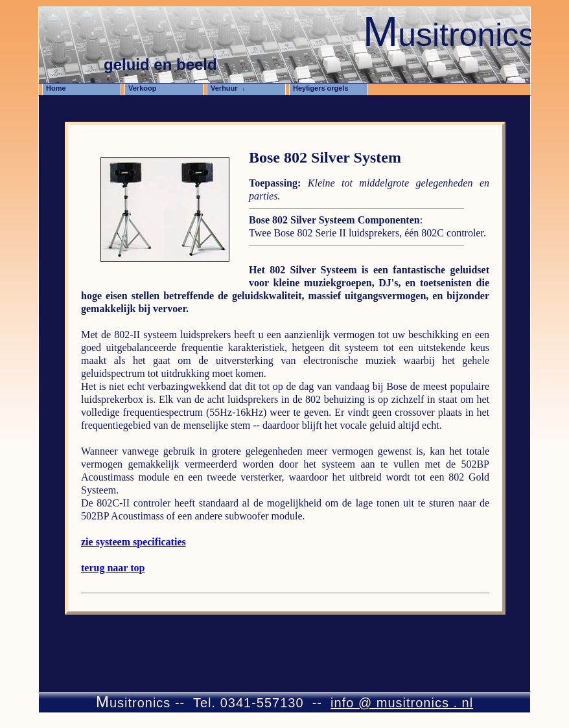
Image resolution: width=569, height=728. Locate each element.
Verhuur (228, 88)
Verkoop (146, 88)
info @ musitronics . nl (402, 703)
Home (60, 88)
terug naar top (113, 568)
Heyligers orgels (324, 88)
